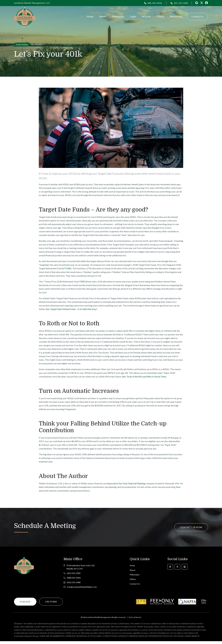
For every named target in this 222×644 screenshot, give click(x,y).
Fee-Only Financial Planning (132, 483)
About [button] (103, 16)
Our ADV (25, 604)
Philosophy (118, 16)
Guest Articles (22, 44)
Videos (160, 16)
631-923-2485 (181, 3)
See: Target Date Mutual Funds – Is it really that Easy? (71, 309)
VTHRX (67, 268)
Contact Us (197, 16)
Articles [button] (146, 16)
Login (133, 16)
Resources (176, 16)
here (178, 487)
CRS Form (51, 604)
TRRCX (83, 281)
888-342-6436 (155, 3)
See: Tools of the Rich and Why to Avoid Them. (144, 377)
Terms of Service (135, 620)
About (133, 571)
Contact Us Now (191, 527)
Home (90, 16)
